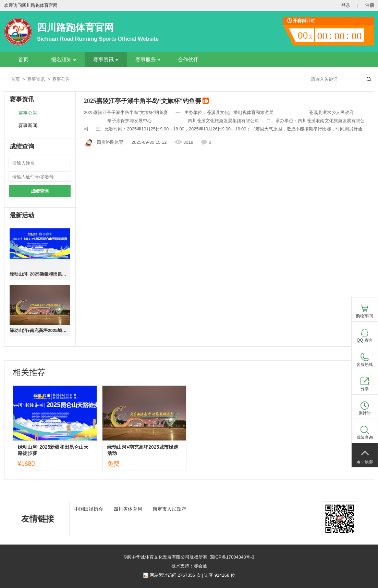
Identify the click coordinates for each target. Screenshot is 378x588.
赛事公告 (28, 113)
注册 (370, 5)
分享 (365, 389)
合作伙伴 (188, 60)
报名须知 (64, 60)
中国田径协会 (89, 509)
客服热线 (365, 365)
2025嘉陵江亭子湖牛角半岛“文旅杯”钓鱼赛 (147, 101)
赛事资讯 (106, 60)
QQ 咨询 (365, 340)
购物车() (365, 316)
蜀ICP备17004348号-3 (232, 557)
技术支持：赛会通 (189, 566)
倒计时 (365, 413)
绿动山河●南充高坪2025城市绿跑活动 (40, 330)
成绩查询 (40, 191)
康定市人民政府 (169, 509)
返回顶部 (365, 462)
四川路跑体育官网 (75, 28)
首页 (23, 60)
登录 (346, 5)
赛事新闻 (28, 125)
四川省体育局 (128, 509)
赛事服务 (148, 60)
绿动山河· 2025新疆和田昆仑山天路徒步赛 (40, 274)
